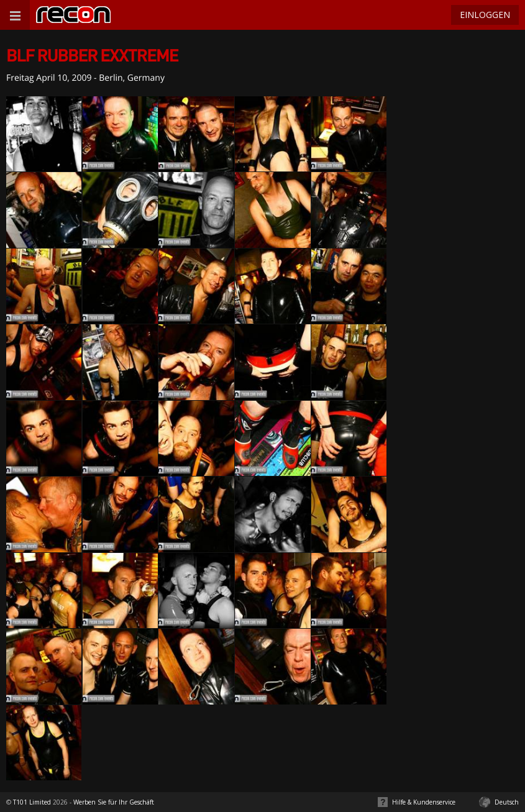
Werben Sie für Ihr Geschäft (114, 802)
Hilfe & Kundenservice (424, 802)
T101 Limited (32, 802)
